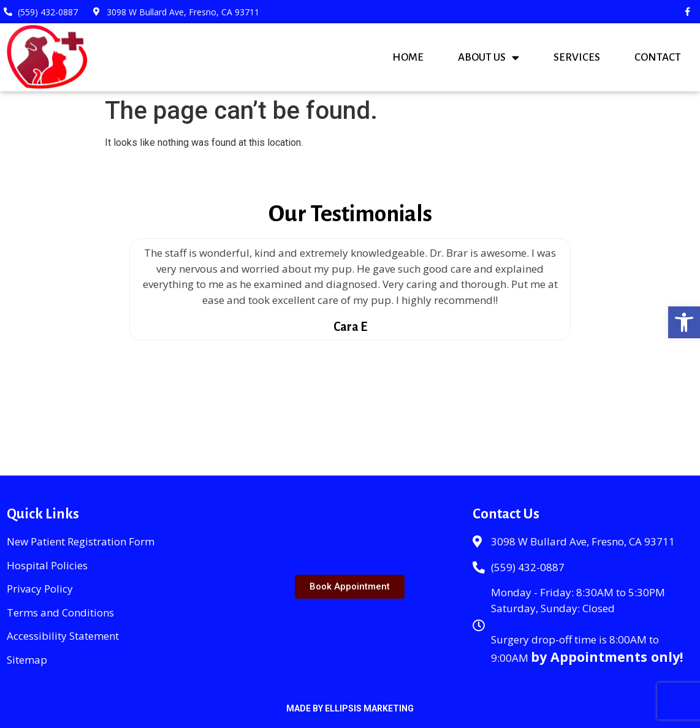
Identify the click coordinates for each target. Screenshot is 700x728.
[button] (684, 322)
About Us (489, 57)
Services (577, 57)
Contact (658, 57)
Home (408, 57)
